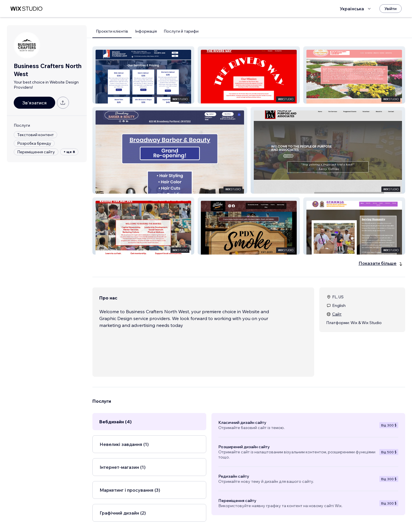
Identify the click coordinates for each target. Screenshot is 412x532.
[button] (143, 75)
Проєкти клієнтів (112, 31)
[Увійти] (391, 9)
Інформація (146, 31)
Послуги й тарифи (181, 31)
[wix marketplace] (26, 9)
